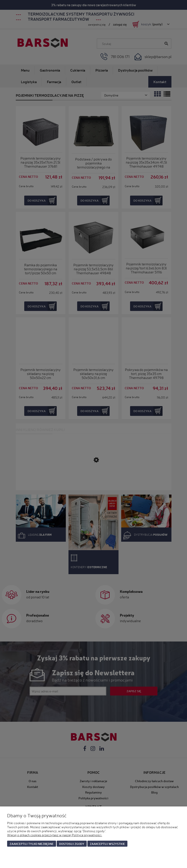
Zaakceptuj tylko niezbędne (32, 844)
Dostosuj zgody (72, 844)
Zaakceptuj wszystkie (107, 844)
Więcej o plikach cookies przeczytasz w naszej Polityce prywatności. (55, 835)
